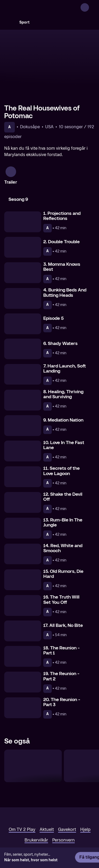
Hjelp (85, 807)
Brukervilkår (36, 818)
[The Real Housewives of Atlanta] (33, 744)
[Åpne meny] (92, 7)
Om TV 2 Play (22, 807)
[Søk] (10, 22)
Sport (24, 22)
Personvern (63, 818)
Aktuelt (47, 807)
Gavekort (67, 807)
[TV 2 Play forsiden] (44, 7)
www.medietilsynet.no (36, 841)
